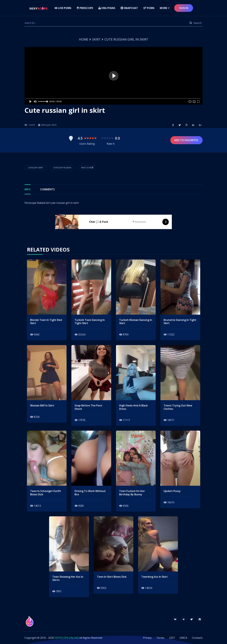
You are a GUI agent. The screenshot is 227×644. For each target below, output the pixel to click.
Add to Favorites (186, 140)
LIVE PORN (63, 8)
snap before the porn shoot (88, 407)
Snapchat (129, 8)
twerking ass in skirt (154, 577)
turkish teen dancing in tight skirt (90, 322)
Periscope (85, 8)
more (163, 8)
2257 (172, 638)
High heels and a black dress (133, 407)
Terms (160, 638)
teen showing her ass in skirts (68, 578)
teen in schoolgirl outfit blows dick (46, 493)
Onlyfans (107, 8)
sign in (184, 8)
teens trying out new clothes (178, 407)
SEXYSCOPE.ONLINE (67, 638)
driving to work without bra (90, 493)
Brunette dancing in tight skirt (180, 322)
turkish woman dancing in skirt (136, 322)
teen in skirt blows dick (112, 577)
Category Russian (62, 168)
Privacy (147, 638)
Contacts (197, 638)
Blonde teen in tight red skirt (46, 322)
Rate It (111, 144)
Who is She (87, 168)
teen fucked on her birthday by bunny (132, 493)
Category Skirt (36, 168)
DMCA (183, 638)
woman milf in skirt (42, 406)
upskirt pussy (172, 491)
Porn (149, 8)
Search (196, 23)
